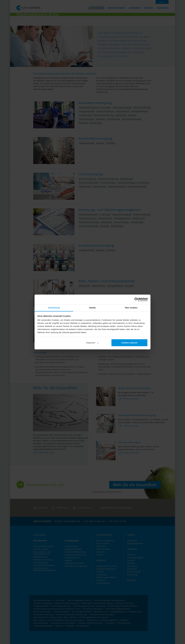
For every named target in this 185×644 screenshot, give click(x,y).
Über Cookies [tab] (131, 308)
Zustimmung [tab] (54, 308)
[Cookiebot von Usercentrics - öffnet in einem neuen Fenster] (136, 299)
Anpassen (92, 343)
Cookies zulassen (129, 343)
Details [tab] (92, 308)
